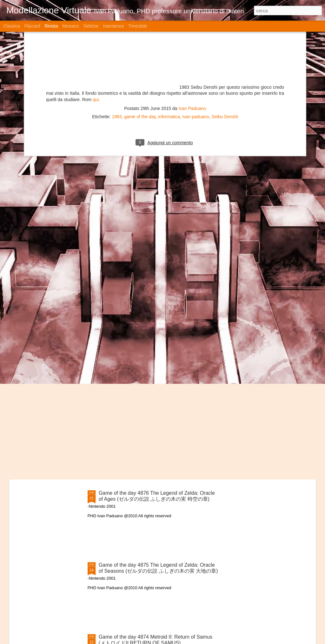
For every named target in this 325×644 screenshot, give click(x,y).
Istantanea (113, 26)
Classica (12, 26)
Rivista (51, 26)
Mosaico (70, 26)
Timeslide (138, 26)
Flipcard (32, 26)
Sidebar (91, 26)
